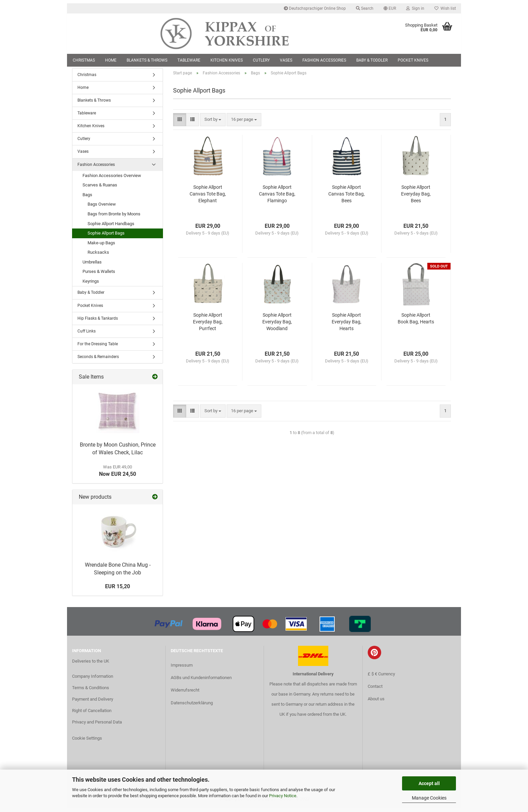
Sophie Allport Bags (106, 237)
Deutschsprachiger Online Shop (315, 8)
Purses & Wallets (99, 276)
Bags (87, 199)
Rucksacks (98, 257)
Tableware (189, 60)
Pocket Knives (413, 60)
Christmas (84, 60)
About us (376, 703)
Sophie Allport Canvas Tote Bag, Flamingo (277, 198)
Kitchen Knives (227, 60)
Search (365, 8)
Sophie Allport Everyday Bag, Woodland (277, 326)
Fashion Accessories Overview (112, 180)
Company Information (93, 681)
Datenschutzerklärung (192, 707)
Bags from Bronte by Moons (114, 218)
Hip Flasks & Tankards (98, 322)
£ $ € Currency (381, 678)
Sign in (415, 8)
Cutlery (261, 60)
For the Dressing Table (98, 348)
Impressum (182, 669)
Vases (286, 60)
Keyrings (91, 285)
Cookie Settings (87, 742)
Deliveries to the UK (91, 665)
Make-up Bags (101, 247)
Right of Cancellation (92, 715)
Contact (375, 690)
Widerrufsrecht (185, 694)
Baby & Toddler (372, 60)
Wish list (445, 8)
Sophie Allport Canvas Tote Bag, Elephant (208, 198)
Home (111, 60)
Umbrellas (92, 266)
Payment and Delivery (93, 703)
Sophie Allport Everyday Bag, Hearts (346, 326)
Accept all (429, 783)
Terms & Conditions (91, 692)
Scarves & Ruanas (100, 189)
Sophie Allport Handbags (111, 228)
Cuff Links (87, 335)
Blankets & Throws (147, 60)
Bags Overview (102, 208)
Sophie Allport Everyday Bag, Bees (416, 198)
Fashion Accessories (324, 60)
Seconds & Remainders (98, 361)
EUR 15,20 (118, 591)
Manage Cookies (429, 798)
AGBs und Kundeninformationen (201, 682)
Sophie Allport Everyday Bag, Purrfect (208, 326)
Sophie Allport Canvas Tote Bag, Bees (346, 198)
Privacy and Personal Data (97, 726)
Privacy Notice (283, 796)
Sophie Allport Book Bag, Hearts (416, 322)
